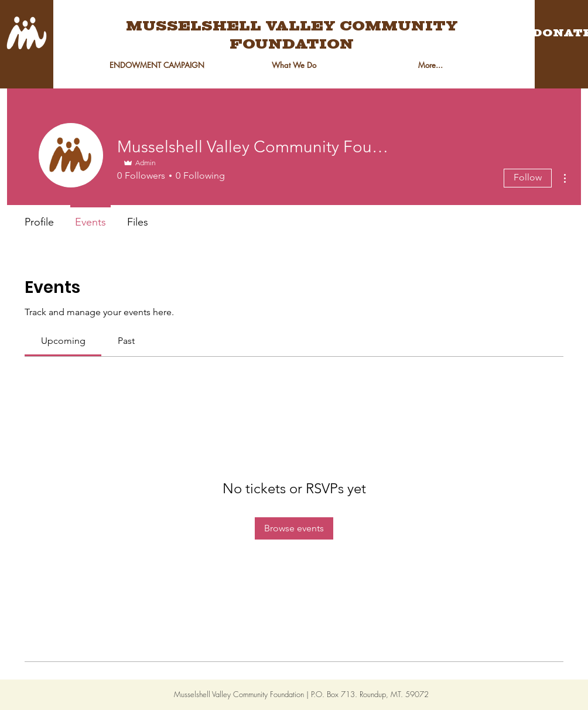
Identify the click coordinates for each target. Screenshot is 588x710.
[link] (63, 341)
